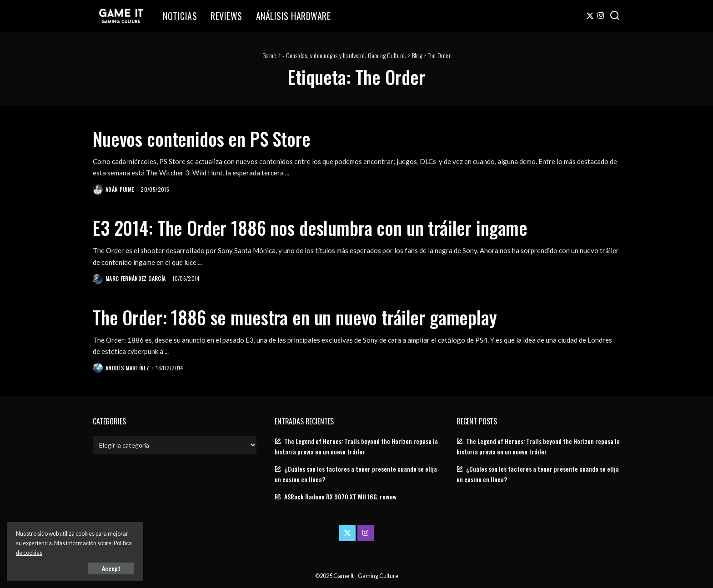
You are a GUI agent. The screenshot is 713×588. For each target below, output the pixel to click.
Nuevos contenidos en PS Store (202, 139)
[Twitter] (590, 16)
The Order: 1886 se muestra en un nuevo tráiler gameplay (295, 317)
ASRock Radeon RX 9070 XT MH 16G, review (340, 497)
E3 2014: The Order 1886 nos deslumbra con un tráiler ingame (310, 228)
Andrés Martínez (127, 368)
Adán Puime (120, 189)
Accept (111, 568)
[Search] (615, 16)
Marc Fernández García (136, 278)
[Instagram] (601, 16)
